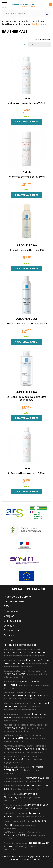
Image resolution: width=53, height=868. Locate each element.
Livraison (9, 626)
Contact (9, 640)
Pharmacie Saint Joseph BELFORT (24, 696)
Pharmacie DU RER (15, 835)
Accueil (6, 21)
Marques (9, 616)
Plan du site (11, 611)
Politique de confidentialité (20, 645)
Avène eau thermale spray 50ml (27, 177)
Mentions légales (14, 601)
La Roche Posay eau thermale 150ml (27, 250)
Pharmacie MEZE (13, 738)
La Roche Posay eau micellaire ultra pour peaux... (26, 398)
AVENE (27, 99)
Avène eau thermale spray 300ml (26, 473)
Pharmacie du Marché (17, 597)
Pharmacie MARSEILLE (37, 778)
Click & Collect (12, 621)
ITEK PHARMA (36, 859)
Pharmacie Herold (14, 674)
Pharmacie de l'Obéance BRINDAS (24, 749)
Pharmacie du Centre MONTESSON (24, 653)
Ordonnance (11, 630)
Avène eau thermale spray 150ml (26, 103)
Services (9, 635)
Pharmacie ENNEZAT (16, 728)
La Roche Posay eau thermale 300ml (27, 324)
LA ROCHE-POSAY (27, 245)
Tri (25, 45)
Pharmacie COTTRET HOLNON (23, 769)
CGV (6, 606)
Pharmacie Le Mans (15, 759)
